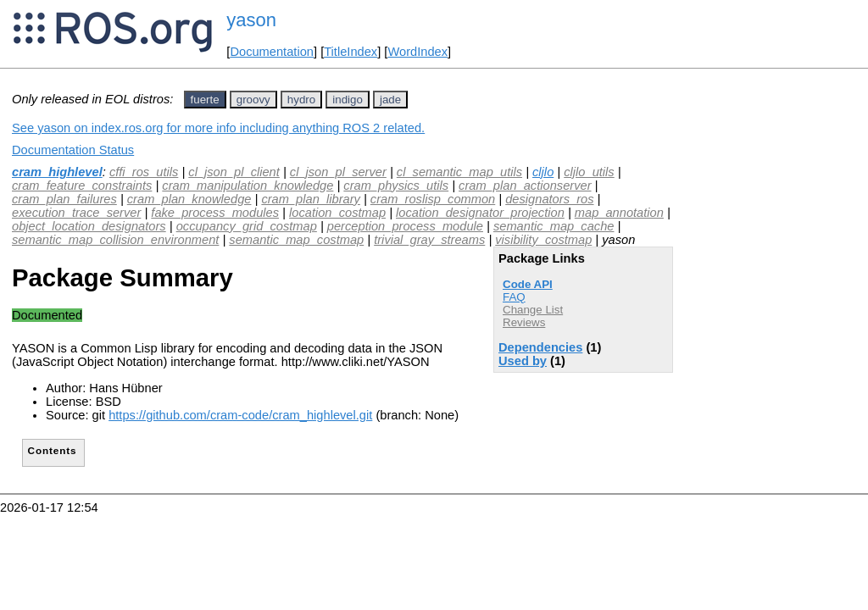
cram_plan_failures (64, 199)
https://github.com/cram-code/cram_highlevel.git (240, 415)
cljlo (543, 172)
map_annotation (619, 213)
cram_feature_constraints (82, 186)
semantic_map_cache (554, 226)
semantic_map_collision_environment (115, 240)
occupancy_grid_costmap (247, 226)
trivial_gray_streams (429, 240)
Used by (523, 361)
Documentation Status (73, 150)
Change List (533, 310)
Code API (528, 284)
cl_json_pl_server (338, 172)
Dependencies (540, 347)
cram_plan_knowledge (189, 199)
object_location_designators (89, 226)
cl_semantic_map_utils (459, 172)
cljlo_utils (589, 172)
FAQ (514, 297)
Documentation (272, 52)
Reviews (524, 322)
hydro (301, 100)
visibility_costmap (543, 240)
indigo (348, 100)
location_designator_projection (480, 213)
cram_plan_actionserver (525, 186)
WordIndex (417, 52)
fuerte (205, 100)
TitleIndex (351, 52)
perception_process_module (405, 226)
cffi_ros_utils (144, 172)
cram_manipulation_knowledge (248, 186)
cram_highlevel (57, 172)
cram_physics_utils (396, 186)
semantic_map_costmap (296, 240)
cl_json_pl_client (234, 172)
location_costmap (337, 213)
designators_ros (549, 199)
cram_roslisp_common (433, 199)
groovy (253, 100)
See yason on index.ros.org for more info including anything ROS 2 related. (218, 128)
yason (251, 20)
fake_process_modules (215, 213)
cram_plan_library (310, 199)
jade (390, 100)
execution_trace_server (76, 213)
